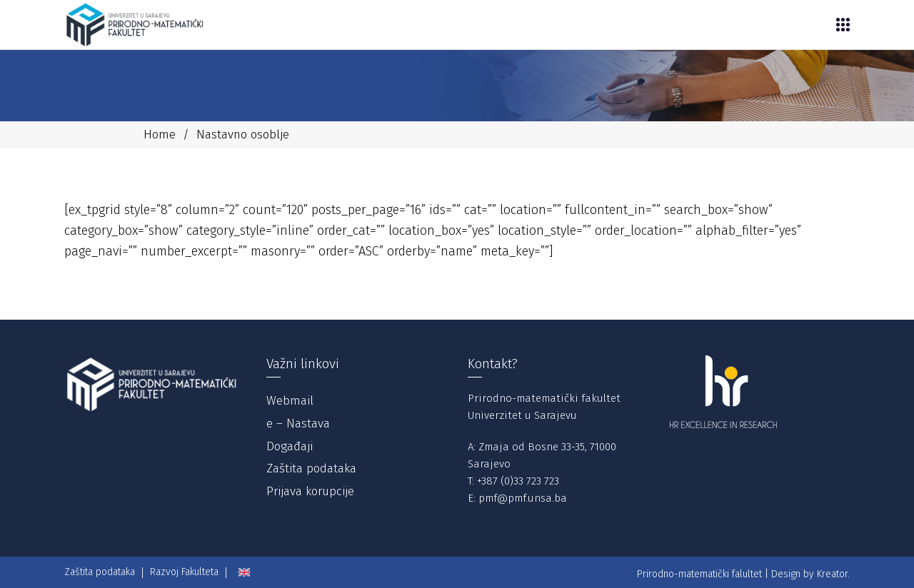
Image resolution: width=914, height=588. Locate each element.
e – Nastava (298, 424)
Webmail (290, 401)
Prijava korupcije (310, 491)
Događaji (290, 446)
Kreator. (833, 574)
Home (160, 135)
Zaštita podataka (311, 468)
